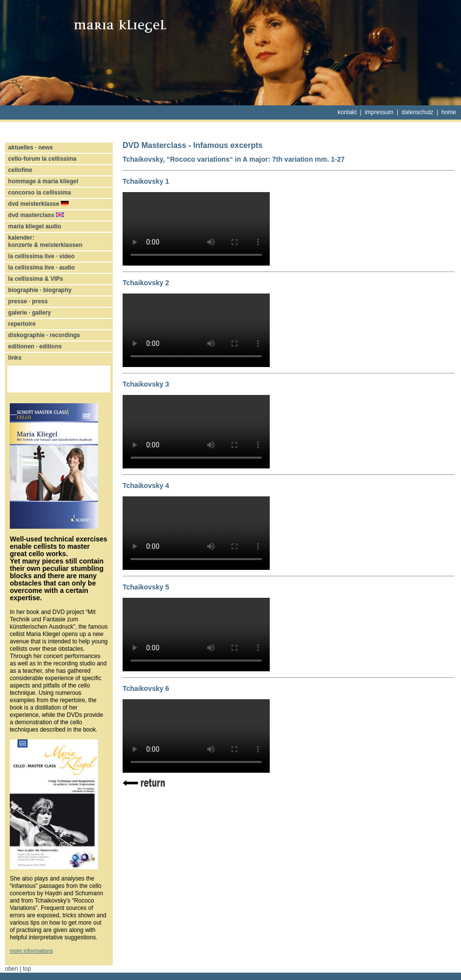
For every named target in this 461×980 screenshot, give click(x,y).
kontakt (347, 112)
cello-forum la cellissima (42, 159)
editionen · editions (35, 346)
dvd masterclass (36, 215)
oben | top (18, 969)
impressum (379, 112)
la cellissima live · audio (42, 268)
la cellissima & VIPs (36, 279)
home (449, 112)
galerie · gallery (30, 313)
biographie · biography (40, 290)
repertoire (22, 324)
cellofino (20, 170)
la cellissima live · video (41, 256)
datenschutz (418, 112)
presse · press (28, 301)
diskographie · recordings (44, 335)
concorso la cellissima (40, 193)
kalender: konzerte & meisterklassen (45, 241)
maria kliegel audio (35, 226)
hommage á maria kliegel (43, 181)
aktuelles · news (31, 147)
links (15, 358)
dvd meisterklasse (38, 204)
